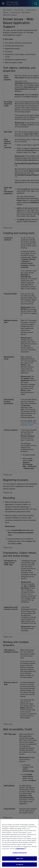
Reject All (19, 860)
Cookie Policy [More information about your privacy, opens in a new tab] (20, 850)
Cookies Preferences (19, 854)
